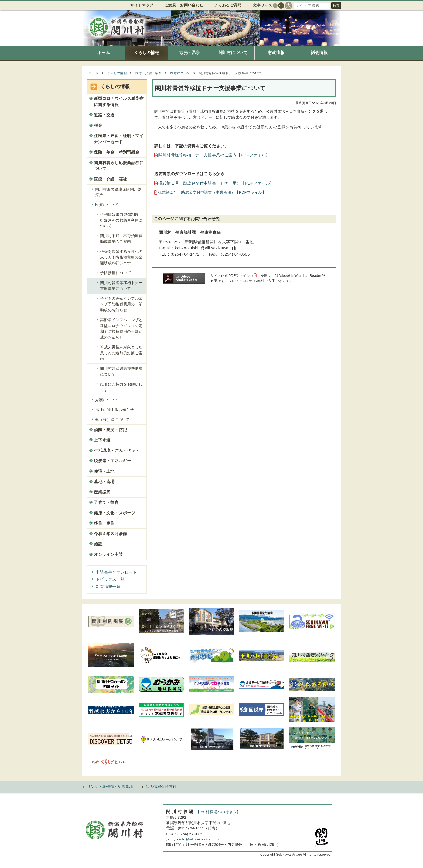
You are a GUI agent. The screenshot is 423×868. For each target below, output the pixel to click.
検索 (336, 6)
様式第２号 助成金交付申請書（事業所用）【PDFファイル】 (212, 192)
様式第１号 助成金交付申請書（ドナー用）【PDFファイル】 (216, 183)
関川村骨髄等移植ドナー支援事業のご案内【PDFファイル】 (214, 155)
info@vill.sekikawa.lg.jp (199, 839)
